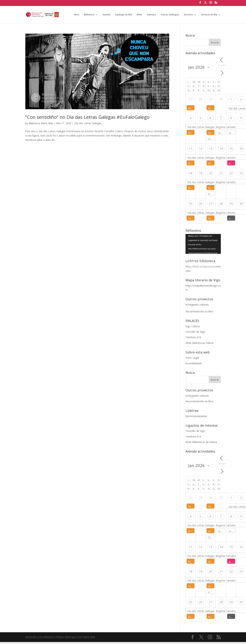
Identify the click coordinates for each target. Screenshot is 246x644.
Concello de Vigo (195, 332)
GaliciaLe (151, 15)
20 (210, 173)
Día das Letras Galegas (88, 123)
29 (210, 99)
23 (241, 173)
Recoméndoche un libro (199, 311)
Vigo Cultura (193, 326)
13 (210, 149)
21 (221, 173)
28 (221, 204)
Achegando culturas (197, 305)
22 (231, 173)
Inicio (77, 15)
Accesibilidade (194, 363)
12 (201, 149)
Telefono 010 (193, 337)
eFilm (139, 15)
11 (191, 149)
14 (221, 149)
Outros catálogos (170, 15)
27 (191, 99)
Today (222, 65)
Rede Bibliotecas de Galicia (201, 442)
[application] (203, 244)
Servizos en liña (209, 15)
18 (191, 173)
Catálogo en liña (123, 15)
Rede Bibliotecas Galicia (199, 343)
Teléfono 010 (193, 437)
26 (201, 204)
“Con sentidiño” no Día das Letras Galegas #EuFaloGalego (87, 117)
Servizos (188, 15)
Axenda (106, 15)
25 (191, 204)
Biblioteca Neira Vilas (41, 123)
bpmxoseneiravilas (196, 416)
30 (241, 204)
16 (241, 149)
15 (231, 149)
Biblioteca (89, 15)
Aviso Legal (192, 358)
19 (201, 173)
